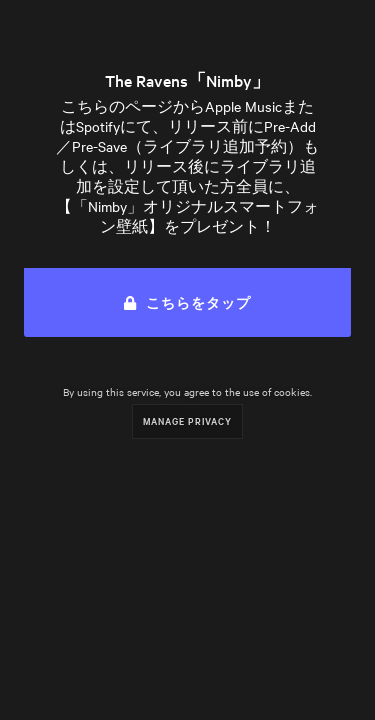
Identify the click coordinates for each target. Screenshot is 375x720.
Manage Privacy (187, 420)
